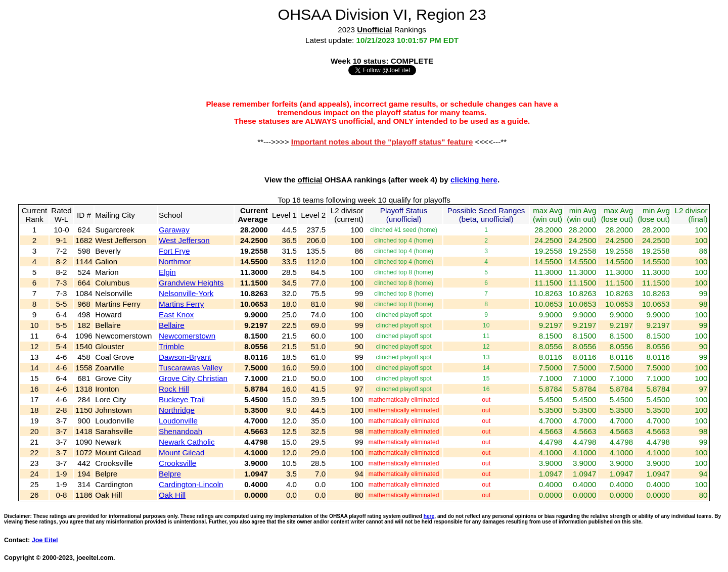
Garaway (174, 230)
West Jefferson (184, 240)
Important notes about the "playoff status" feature (382, 142)
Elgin (167, 272)
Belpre (170, 474)
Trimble (171, 346)
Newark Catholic (187, 442)
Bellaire (172, 325)
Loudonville (178, 421)
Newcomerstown (187, 336)
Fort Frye (174, 251)
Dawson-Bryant (185, 357)
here (429, 516)
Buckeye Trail (182, 399)
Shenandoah (180, 431)
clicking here (474, 180)
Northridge (177, 410)
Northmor (175, 261)
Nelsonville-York (186, 293)
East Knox (176, 315)
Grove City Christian (193, 378)
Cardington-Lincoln (191, 484)
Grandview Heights (191, 283)
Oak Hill (172, 495)
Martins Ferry (181, 304)
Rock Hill (174, 389)
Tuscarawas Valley (191, 368)
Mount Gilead (181, 452)
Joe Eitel (45, 540)
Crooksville (177, 463)
